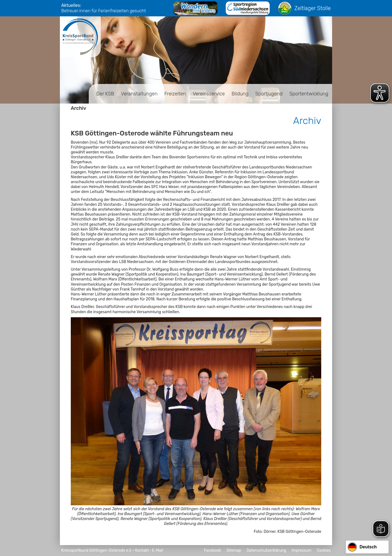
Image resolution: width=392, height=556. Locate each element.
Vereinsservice (209, 94)
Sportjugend (269, 94)
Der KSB (105, 94)
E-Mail (157, 550)
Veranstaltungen (139, 94)
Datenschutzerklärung (267, 550)
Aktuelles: (71, 5)
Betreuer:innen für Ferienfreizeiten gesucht (104, 11)
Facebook (212, 550)
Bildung (240, 94)
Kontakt (142, 550)
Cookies (324, 550)
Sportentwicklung (309, 94)
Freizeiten (175, 94)
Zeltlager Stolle (304, 8)
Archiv (79, 108)
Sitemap (234, 550)
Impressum (301, 550)
